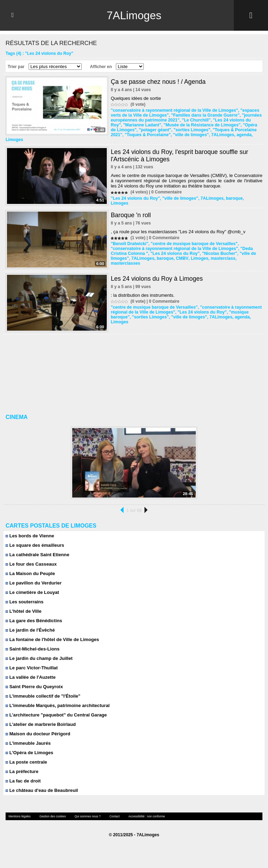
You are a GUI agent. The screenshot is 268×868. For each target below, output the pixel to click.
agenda (228, 135)
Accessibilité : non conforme (143, 811)
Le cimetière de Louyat (32, 587)
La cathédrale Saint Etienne (37, 549)
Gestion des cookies (51, 811)
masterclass (220, 253)
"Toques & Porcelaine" (133, 135)
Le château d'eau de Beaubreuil (41, 785)
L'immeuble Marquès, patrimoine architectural (57, 700)
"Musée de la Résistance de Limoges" (188, 125)
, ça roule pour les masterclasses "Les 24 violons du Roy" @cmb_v (178, 227)
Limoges (246, 135)
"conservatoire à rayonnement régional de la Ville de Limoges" (173, 110)
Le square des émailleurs (35, 540)
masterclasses (125, 258)
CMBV (180, 253)
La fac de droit (23, 776)
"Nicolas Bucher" (218, 249)
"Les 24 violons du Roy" (235, 120)
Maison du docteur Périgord (38, 729)
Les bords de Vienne (30, 531)
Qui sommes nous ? (86, 811)
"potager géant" (148, 130)
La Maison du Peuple (30, 568)
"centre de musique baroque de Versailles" (192, 239)
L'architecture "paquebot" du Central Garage (56, 710)
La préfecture (22, 766)
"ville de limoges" (176, 135)
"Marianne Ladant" (129, 125)
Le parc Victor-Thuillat (31, 663)
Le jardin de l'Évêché (30, 625)
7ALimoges (134, 15)
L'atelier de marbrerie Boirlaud (40, 719)
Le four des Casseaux (31, 559)
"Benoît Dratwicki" (129, 239)
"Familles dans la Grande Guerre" (203, 115)
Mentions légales (19, 811)
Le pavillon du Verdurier (33, 578)
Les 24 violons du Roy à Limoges (157, 273)
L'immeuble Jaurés (28, 738)
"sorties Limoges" (184, 130)
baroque (232, 193)
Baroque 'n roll (131, 210)
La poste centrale (26, 757)
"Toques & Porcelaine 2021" (233, 130)
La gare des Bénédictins (33, 615)
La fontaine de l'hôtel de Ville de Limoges (52, 634)
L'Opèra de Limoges (29, 747)
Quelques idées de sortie (136, 98)
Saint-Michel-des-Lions (32, 644)
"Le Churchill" (195, 120)
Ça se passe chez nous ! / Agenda (158, 82)
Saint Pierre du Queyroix (34, 681)
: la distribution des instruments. (143, 290)
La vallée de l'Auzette (30, 672)
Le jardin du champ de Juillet (39, 653)
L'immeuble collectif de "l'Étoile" (43, 691)
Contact (112, 811)
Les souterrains (24, 597)
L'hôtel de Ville (23, 606)
